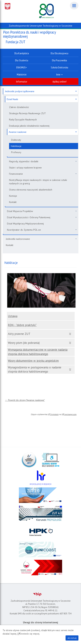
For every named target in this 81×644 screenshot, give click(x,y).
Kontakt (13, 202)
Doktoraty (16, 140)
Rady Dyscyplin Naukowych (23, 120)
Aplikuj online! (60, 81)
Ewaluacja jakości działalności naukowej (29, 126)
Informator (22, 81)
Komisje (13, 196)
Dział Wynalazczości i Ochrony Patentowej (42, 217)
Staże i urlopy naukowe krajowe (25, 168)
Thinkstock (54, 414)
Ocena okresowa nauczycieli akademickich (31, 190)
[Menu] (74, 6)
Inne (59, 74)
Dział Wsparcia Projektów (42, 211)
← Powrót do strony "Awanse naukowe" (25, 400)
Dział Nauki (42, 99)
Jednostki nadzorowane (41, 239)
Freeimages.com (70, 414)
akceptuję (72, 638)
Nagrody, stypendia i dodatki (43, 161)
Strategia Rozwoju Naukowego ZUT (27, 113)
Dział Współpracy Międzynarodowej (25, 224)
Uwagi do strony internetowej (40, 622)
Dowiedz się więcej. (30, 634)
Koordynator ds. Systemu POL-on (42, 230)
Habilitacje (16, 146)
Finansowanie (43, 174)
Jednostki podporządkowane (41, 91)
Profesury (16, 152)
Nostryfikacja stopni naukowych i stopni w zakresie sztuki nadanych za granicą (38, 182)
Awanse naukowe (43, 132)
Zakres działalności (19, 107)
